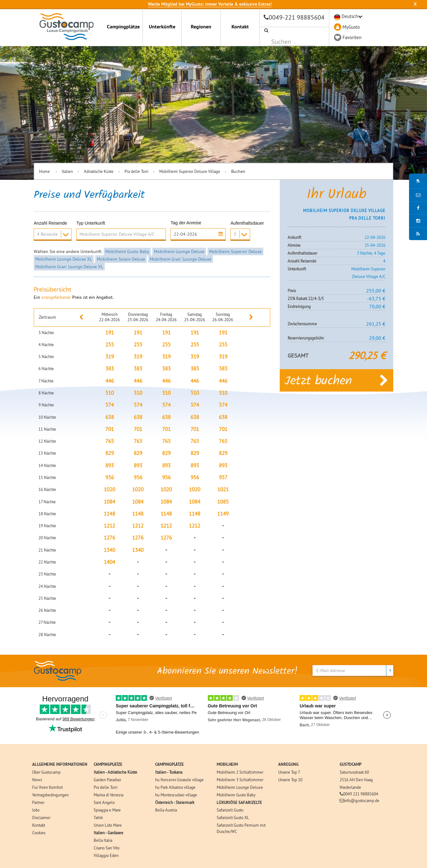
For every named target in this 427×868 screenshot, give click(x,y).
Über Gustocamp (46, 772)
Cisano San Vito (107, 848)
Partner (38, 802)
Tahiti (98, 818)
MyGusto (351, 27)
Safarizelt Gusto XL (233, 818)
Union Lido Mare (108, 825)
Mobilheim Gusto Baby (127, 251)
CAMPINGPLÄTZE (108, 764)
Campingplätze (123, 27)
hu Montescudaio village (176, 795)
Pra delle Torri (136, 171)
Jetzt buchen (336, 380)
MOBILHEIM (227, 764)
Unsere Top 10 (290, 780)
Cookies (39, 833)
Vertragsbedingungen (50, 795)
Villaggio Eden (106, 855)
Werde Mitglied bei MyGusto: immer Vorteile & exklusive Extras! (210, 4)
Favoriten (352, 37)
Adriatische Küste (99, 171)
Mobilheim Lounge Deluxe (179, 251)
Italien (67, 171)
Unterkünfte (162, 27)
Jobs (36, 810)
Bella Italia (103, 840)
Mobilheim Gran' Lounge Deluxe (181, 259)
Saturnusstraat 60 (354, 772)
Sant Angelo (104, 802)
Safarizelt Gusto (230, 810)
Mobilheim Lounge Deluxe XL (64, 259)
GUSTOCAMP (351, 764)
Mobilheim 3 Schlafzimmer (240, 780)
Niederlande (350, 787)
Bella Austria (166, 810)
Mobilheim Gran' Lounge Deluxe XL (69, 267)
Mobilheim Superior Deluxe (235, 251)
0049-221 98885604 (297, 17)
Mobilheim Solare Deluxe (121, 259)
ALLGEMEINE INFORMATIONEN (60, 764)
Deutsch (350, 16)
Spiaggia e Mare (107, 810)
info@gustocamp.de (362, 800)
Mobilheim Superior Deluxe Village (190, 171)
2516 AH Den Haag (356, 780)
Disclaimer (41, 818)
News (37, 780)
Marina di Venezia (108, 795)
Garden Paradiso (107, 780)
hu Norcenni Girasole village (179, 780)
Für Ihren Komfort (47, 787)
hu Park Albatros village (175, 787)
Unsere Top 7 (289, 772)
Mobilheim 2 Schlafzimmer (240, 772)
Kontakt (240, 27)
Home (45, 171)
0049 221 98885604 (361, 794)
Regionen (201, 27)
